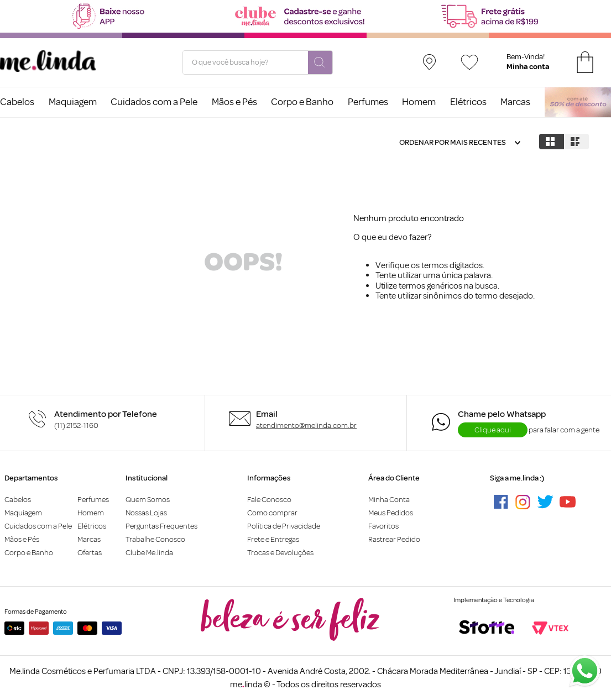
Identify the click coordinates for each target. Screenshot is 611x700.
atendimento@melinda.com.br (306, 425)
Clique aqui (493, 430)
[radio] (552, 142)
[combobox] (258, 62)
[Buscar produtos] (320, 63)
